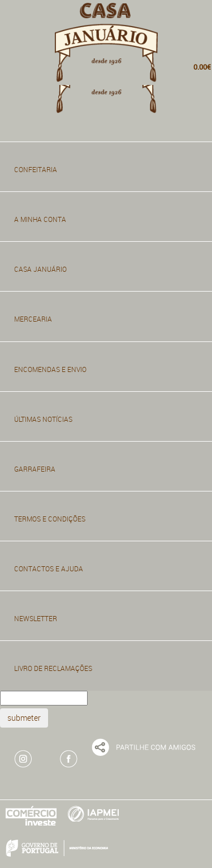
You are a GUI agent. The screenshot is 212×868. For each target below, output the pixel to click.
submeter (24, 718)
